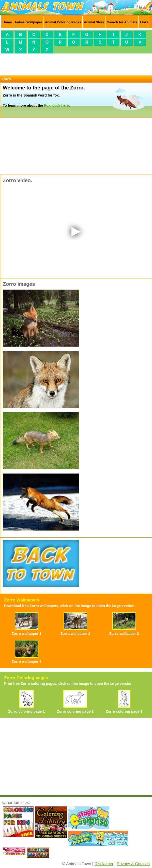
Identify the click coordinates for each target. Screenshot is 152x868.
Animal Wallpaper (28, 22)
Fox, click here (56, 105)
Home (7, 22)
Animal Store (94, 22)
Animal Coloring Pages (63, 22)
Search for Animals (122, 22)
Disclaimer (104, 864)
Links (144, 22)
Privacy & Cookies (133, 864)
